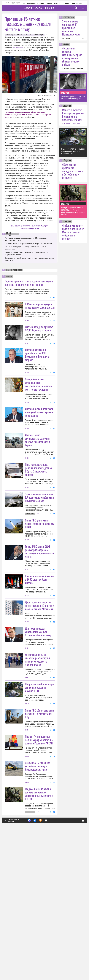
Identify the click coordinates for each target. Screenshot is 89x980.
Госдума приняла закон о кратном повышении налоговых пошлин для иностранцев (29, 283)
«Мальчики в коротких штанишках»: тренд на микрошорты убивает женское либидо (72, 56)
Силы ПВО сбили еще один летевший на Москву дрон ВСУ (39, 828)
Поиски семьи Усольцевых (75, 3)
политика (67, 221)
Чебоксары (10, 35)
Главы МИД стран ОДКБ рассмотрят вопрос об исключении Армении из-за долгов (39, 620)
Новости (34, 8)
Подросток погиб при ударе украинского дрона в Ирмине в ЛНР (39, 802)
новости (9, 276)
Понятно (78, 959)
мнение (66, 44)
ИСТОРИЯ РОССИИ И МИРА (71, 124)
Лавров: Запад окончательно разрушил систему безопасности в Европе (38, 486)
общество (67, 106)
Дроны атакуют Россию (33, 3)
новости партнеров (14, 270)
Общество (65, 93)
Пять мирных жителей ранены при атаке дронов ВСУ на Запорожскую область (38, 515)
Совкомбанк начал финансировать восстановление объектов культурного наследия (38, 407)
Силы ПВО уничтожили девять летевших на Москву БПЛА (39, 592)
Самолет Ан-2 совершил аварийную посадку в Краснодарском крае (38, 904)
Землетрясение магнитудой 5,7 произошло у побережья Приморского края (39, 543)
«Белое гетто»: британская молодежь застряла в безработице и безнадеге (72, 171)
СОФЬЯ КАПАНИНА (68, 68)
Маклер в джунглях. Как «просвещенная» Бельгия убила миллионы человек (73, 115)
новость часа (69, 17)
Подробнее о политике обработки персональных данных (48, 960)
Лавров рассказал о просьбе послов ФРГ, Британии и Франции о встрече (37, 378)
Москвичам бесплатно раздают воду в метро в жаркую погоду (29, 244)
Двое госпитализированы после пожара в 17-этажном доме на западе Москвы (40, 697)
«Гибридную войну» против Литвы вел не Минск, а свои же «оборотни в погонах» (73, 232)
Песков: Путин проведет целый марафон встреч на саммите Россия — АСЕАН (39, 854)
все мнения (81, 68)
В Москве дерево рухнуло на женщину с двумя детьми (40, 306)
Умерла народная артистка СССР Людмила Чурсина (39, 328)
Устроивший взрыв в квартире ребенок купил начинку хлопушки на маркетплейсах (38, 751)
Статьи (46, 8)
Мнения (57, 8)
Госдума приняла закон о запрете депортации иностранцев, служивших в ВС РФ (39, 931)
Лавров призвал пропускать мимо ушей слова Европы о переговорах (40, 435)
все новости (66, 38)
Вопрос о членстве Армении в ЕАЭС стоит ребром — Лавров (40, 648)
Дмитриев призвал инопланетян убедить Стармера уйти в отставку (38, 723)
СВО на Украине (53, 3)
